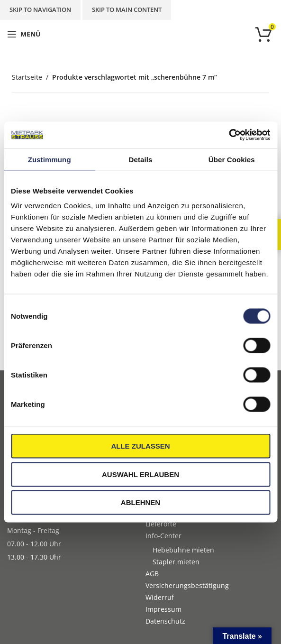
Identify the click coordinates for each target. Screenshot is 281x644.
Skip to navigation (40, 9)
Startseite (27, 77)
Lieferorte (161, 524)
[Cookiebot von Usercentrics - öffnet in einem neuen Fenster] (229, 135)
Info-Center (163, 536)
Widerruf (160, 597)
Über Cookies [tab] (232, 159)
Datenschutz (165, 621)
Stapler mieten (176, 562)
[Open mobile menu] (24, 34)
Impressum (163, 609)
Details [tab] (141, 159)
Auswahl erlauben (140, 474)
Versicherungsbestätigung (187, 585)
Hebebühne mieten (183, 550)
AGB (152, 574)
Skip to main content (127, 9)
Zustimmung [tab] (50, 159)
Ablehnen (140, 502)
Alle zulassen (140, 446)
